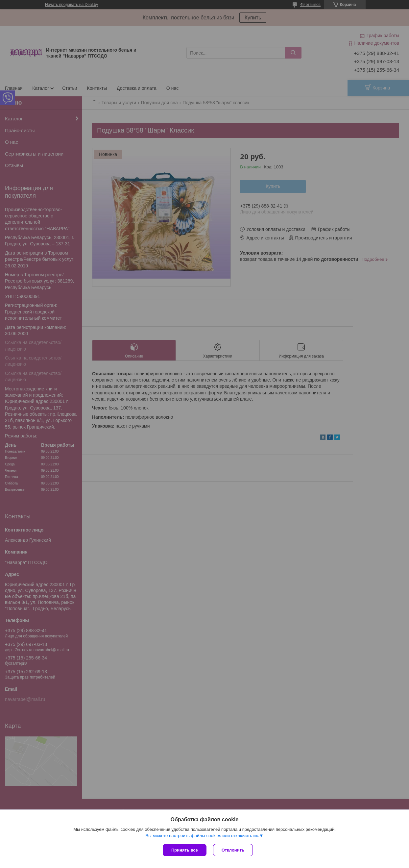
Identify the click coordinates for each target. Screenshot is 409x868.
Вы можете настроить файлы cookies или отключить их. (202, 836)
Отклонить (233, 850)
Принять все (185, 850)
